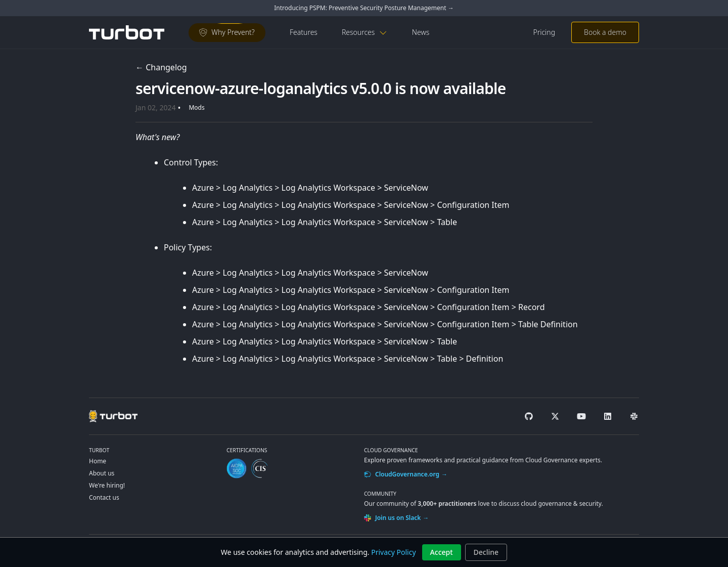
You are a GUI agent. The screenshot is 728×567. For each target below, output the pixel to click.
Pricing (544, 32)
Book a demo (605, 32)
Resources (365, 32)
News (421, 32)
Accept (442, 552)
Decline (486, 552)
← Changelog (161, 67)
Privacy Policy (393, 552)
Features (304, 32)
